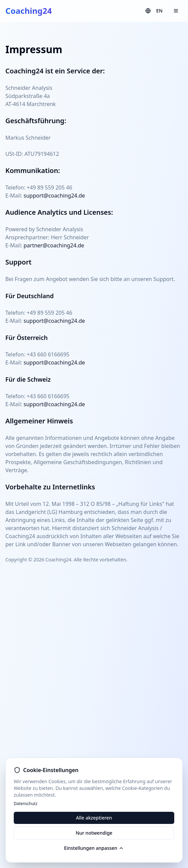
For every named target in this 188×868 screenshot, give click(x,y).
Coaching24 (29, 11)
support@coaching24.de (54, 196)
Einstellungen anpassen (94, 848)
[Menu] (176, 11)
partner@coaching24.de (54, 245)
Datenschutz (26, 804)
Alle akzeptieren (94, 818)
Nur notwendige (94, 833)
